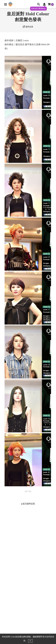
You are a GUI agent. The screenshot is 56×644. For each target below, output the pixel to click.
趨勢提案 (28, 27)
